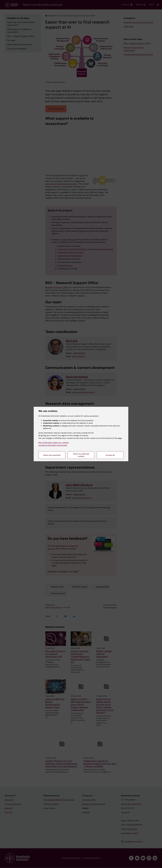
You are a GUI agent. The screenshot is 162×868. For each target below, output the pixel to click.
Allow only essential (52, 455)
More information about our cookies (54, 443)
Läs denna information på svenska (53, 445)
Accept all (110, 455)
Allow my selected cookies (81, 455)
